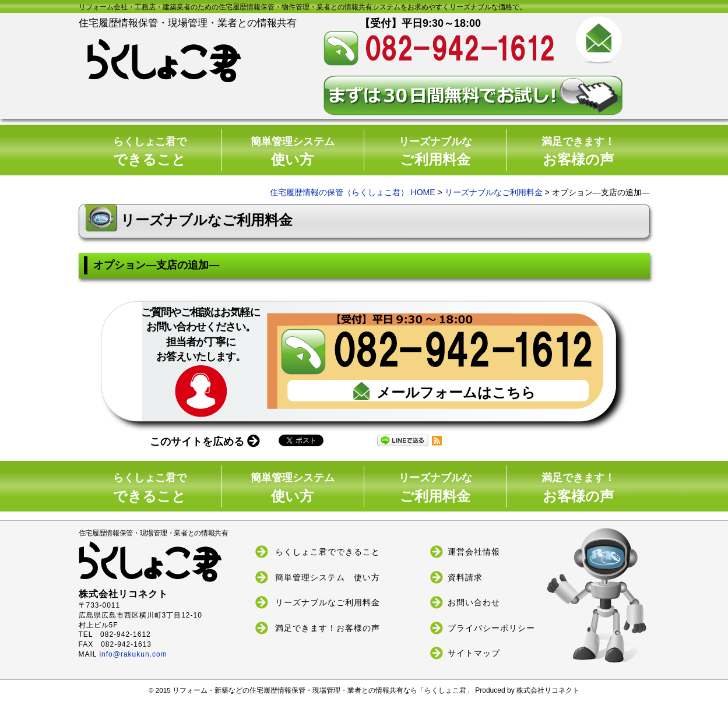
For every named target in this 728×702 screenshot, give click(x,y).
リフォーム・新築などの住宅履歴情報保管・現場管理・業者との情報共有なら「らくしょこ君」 (324, 691)
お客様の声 (578, 152)
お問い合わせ (474, 602)
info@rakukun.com (133, 654)
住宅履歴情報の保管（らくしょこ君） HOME (353, 192)
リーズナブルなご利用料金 (494, 192)
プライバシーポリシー (491, 627)
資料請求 (465, 577)
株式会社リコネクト (548, 691)
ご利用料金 (435, 152)
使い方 (293, 152)
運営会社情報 (474, 552)
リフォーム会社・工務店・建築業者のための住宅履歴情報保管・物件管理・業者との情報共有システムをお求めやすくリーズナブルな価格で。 (303, 7)
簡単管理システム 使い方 (328, 577)
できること (150, 152)
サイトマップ (474, 653)
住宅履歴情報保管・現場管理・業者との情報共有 (167, 555)
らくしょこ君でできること (328, 552)
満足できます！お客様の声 (328, 627)
